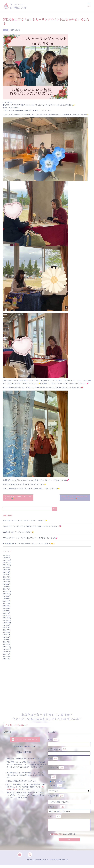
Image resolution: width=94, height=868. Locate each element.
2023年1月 (7, 616)
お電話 (69, 761)
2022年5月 (7, 636)
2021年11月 (7, 650)
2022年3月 (7, 640)
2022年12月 (7, 619)
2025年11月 (7, 563)
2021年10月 (7, 653)
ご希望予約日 (55, 787)
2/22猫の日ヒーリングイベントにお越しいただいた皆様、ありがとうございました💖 (32, 527)
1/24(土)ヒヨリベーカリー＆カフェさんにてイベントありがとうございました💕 (30, 539)
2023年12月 (7, 592)
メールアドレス (69, 770)
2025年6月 (7, 573)
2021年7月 (7, 660)
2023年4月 (7, 609)
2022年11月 (7, 621)
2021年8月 (7, 657)
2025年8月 (7, 571)
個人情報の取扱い (57, 835)
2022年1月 (7, 645)
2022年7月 (7, 631)
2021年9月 (7, 655)
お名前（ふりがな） (69, 752)
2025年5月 (7, 575)
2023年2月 (7, 614)
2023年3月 (7, 612)
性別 (52, 778)
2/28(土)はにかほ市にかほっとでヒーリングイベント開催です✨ (25, 521)
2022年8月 (7, 628)
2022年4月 (7, 638)
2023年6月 (7, 604)
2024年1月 (7, 590)
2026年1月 (7, 559)
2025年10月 (7, 566)
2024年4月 (7, 585)
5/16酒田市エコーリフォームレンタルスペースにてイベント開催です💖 (74, 498)
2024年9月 (7, 580)
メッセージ (69, 821)
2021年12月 (7, 648)
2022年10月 (7, 624)
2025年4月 (7, 578)
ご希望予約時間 (56, 797)
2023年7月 (7, 602)
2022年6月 (7, 633)
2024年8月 (7, 583)
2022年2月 (7, 643)
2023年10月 (7, 595)
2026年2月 (7, 556)
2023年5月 (7, 607)
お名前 (69, 742)
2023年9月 (7, 597)
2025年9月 (7, 568)
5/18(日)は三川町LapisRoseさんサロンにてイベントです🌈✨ (18, 498)
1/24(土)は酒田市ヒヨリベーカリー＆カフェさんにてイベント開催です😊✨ (29, 545)
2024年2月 (7, 587)
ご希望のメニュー (57, 808)
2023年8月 (7, 599)
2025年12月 (7, 561)
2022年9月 (7, 626)
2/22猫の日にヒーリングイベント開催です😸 (18, 533)
